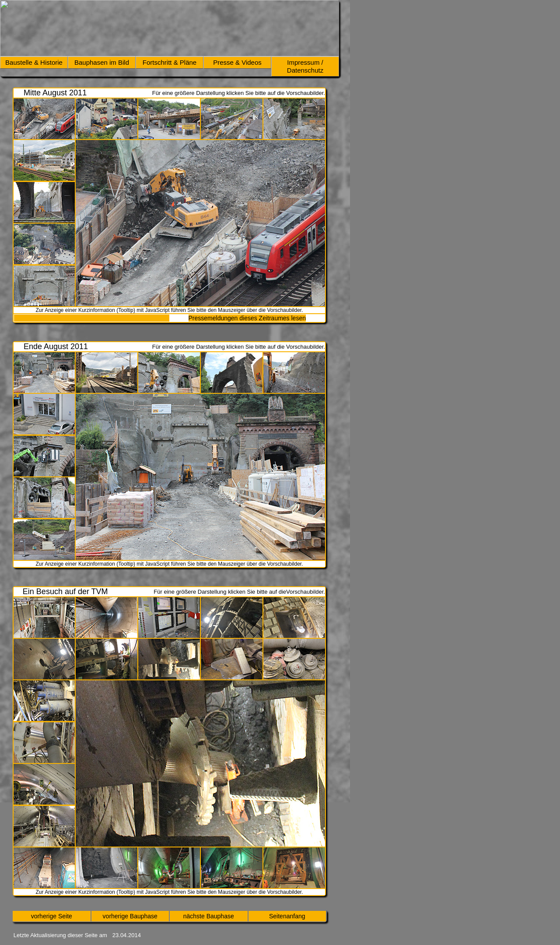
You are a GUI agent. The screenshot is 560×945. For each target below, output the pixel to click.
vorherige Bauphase (130, 916)
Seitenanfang (287, 916)
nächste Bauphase (209, 916)
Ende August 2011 (56, 346)
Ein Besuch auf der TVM (65, 591)
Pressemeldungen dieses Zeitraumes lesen (247, 318)
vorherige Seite (52, 916)
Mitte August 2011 (55, 93)
